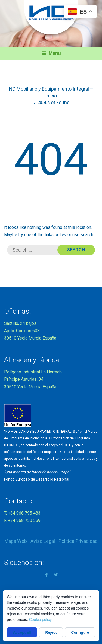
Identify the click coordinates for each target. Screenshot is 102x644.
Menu (55, 53)
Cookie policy (40, 620)
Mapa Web (16, 541)
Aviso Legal (43, 541)
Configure (80, 632)
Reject (51, 632)
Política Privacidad (78, 541)
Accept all (22, 632)
